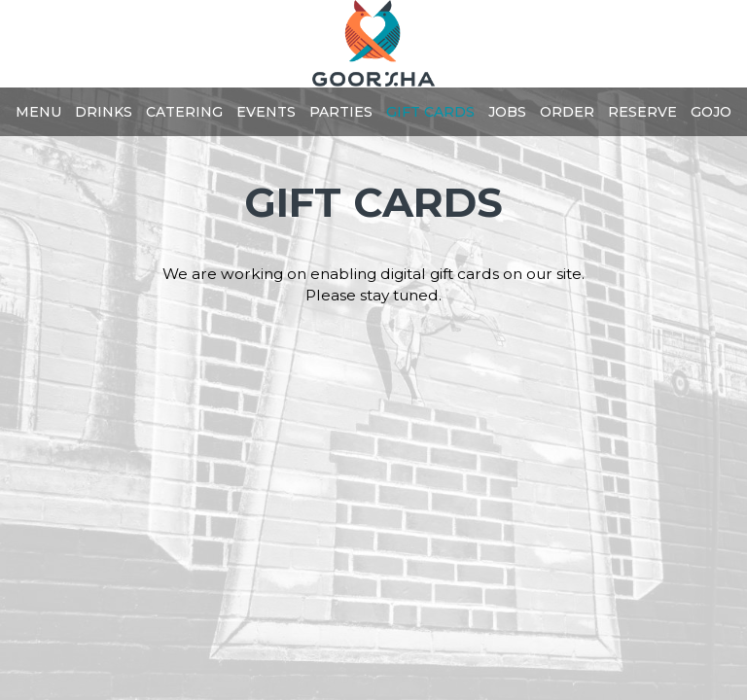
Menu (38, 112)
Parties (341, 112)
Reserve (642, 112)
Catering (184, 112)
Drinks (104, 112)
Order (567, 112)
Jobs (507, 112)
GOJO (711, 112)
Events (266, 112)
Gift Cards (430, 112)
